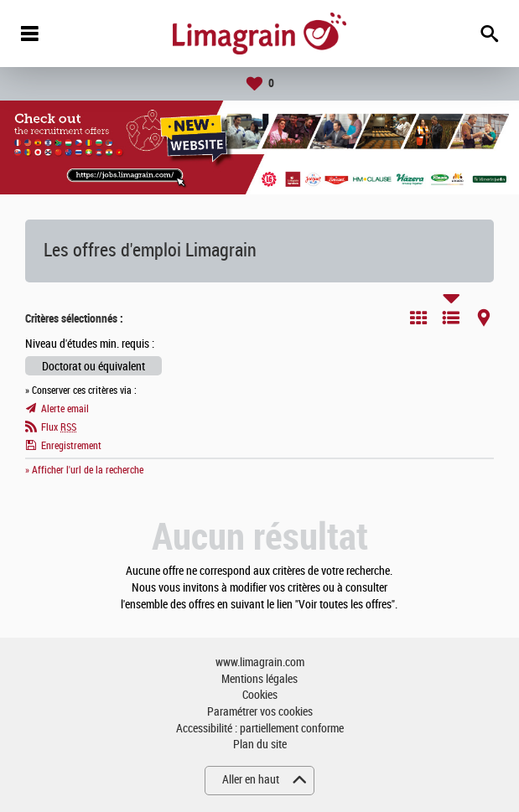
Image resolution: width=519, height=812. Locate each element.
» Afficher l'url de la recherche (84, 470)
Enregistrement (71, 446)
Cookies (260, 695)
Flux (59, 427)
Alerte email (65, 409)
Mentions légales (259, 679)
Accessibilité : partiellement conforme (260, 729)
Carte (484, 318)
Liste (451, 318)
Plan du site (260, 745)
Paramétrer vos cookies (260, 712)
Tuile (418, 318)
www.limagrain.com (260, 662)
